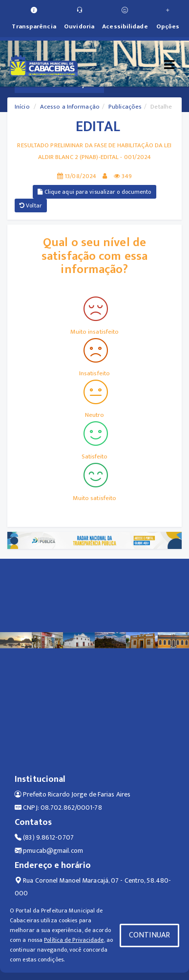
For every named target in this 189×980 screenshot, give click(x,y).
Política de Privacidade (74, 940)
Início (22, 107)
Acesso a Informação (70, 107)
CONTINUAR (149, 935)
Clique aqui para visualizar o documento (94, 192)
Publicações (125, 107)
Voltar (31, 205)
